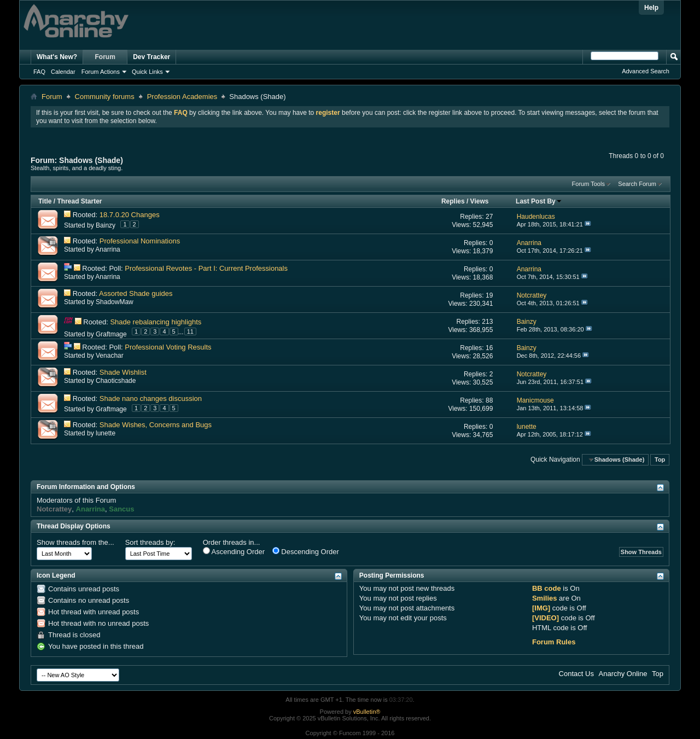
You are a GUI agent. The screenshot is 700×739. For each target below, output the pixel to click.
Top (660, 459)
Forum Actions (101, 72)
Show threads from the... (75, 542)
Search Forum (637, 184)
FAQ (39, 72)
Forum (105, 57)
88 (489, 400)
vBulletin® (367, 712)
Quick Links (147, 72)
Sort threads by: (150, 542)
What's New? (57, 57)
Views (480, 201)
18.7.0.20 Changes (130, 215)
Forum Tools (588, 184)
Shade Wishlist (123, 372)
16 (489, 348)
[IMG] (541, 608)
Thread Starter (79, 201)
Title (45, 201)
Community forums (105, 97)
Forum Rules (554, 642)
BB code (547, 588)
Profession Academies (182, 97)
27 (489, 217)
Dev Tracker (151, 57)
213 (487, 322)
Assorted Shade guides (136, 293)
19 (489, 295)
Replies (453, 201)
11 (190, 331)
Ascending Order (234, 551)
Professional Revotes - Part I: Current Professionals (206, 268)
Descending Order (306, 551)
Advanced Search (646, 71)
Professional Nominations (140, 241)
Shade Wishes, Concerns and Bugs (156, 425)
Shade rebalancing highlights (156, 322)
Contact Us (576, 674)
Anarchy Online (623, 674)
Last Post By (539, 201)
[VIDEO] (546, 618)
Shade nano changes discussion (151, 398)
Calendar (63, 72)
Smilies (545, 598)
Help (651, 8)
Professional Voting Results (168, 347)
